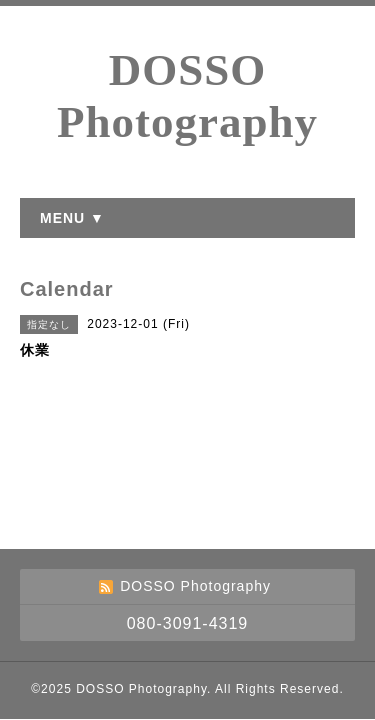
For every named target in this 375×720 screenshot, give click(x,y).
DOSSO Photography (141, 689)
